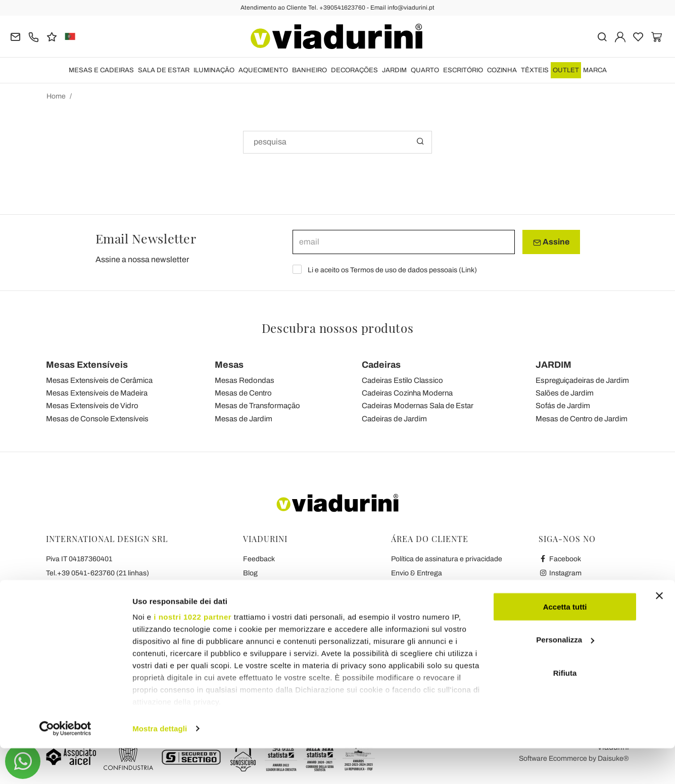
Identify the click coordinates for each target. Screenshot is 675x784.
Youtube (557, 587)
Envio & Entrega (417, 573)
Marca (595, 70)
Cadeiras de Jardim (394, 419)
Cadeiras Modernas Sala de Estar (418, 406)
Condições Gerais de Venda (287, 587)
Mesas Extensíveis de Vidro (92, 406)
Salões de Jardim (565, 393)
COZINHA (502, 70)
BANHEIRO (309, 70)
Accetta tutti (565, 642)
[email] (404, 242)
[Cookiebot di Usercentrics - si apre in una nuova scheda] (65, 764)
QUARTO (425, 70)
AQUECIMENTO (263, 70)
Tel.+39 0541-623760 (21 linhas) (98, 573)
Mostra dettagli (160, 764)
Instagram (560, 573)
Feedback (259, 559)
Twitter (555, 601)
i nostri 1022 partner (192, 652)
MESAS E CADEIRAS (101, 70)
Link (468, 270)
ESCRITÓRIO (463, 70)
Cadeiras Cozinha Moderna (407, 393)
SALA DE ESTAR (164, 70)
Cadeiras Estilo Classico (402, 380)
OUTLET (566, 70)
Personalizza (565, 676)
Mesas (229, 365)
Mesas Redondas (245, 380)
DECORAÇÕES (354, 70)
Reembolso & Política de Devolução (447, 587)
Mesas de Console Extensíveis (97, 419)
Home (56, 96)
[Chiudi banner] (659, 631)
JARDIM (394, 70)
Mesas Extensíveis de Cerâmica (99, 380)
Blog (250, 573)
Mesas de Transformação (257, 406)
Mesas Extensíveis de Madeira (97, 393)
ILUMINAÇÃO (214, 70)
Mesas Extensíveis (87, 365)
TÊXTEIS (535, 70)
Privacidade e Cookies (278, 601)
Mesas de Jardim (244, 419)
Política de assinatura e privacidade (447, 559)
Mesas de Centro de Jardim (582, 419)
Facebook (560, 559)
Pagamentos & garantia (428, 601)
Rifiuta (565, 708)
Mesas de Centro (243, 393)
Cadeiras (381, 365)
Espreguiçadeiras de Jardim (582, 380)
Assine (551, 242)
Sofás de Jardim (563, 406)
